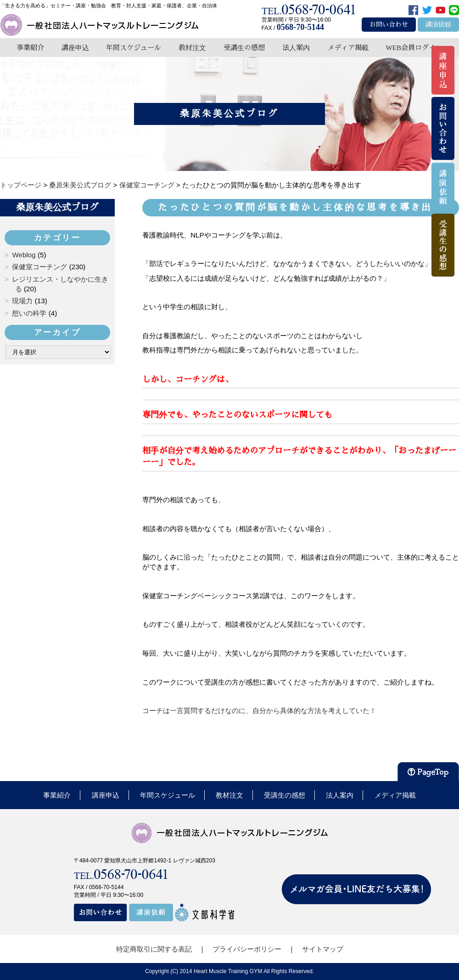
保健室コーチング (39, 267)
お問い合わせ (389, 25)
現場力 (22, 301)
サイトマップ (323, 949)
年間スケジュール (134, 48)
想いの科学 (29, 313)
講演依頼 (438, 25)
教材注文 (192, 48)
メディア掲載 (348, 48)
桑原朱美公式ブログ (57, 207)
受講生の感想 (244, 48)
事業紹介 (30, 48)
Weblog (24, 255)
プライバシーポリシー (247, 949)
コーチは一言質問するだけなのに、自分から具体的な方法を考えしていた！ (259, 711)
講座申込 (75, 48)
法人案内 (296, 48)
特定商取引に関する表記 (154, 949)
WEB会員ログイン (414, 48)
